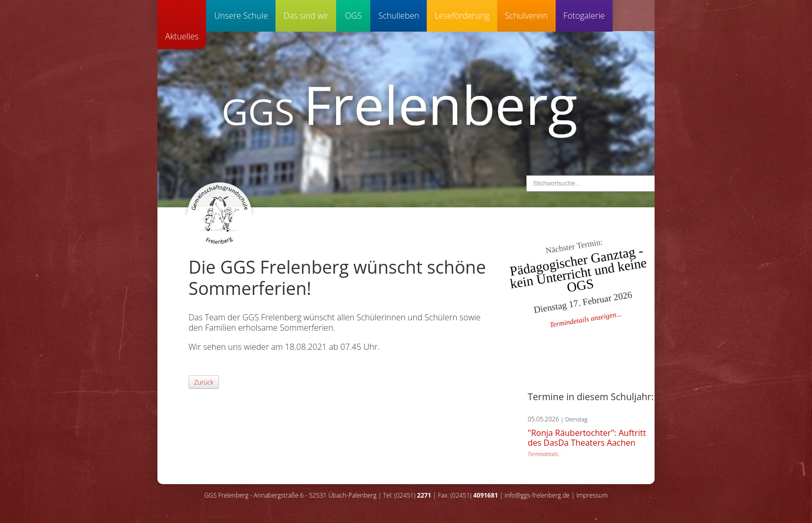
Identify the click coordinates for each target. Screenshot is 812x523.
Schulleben (398, 16)
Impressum (592, 495)
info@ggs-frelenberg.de (537, 495)
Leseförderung (462, 16)
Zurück (204, 382)
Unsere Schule (241, 16)
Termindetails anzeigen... (585, 320)
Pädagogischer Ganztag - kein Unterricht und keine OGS (578, 270)
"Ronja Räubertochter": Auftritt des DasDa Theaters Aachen (587, 438)
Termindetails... (545, 454)
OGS (353, 16)
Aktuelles (182, 36)
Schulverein (526, 16)
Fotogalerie (584, 16)
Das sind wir (306, 16)
